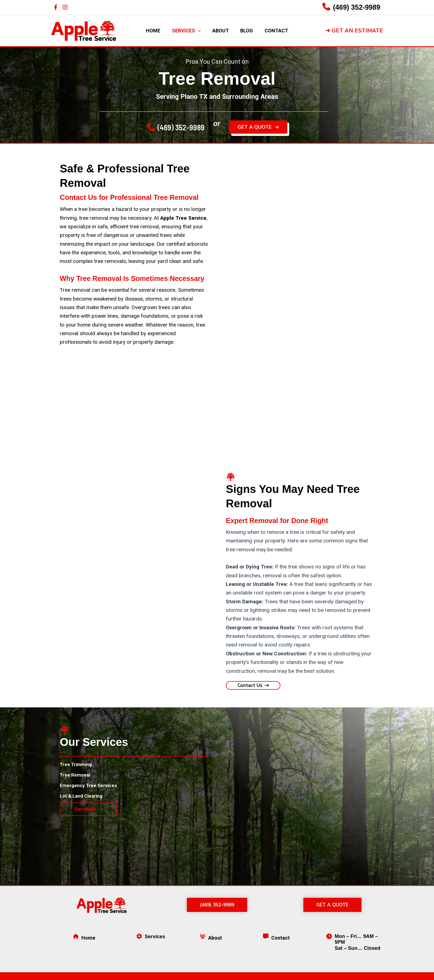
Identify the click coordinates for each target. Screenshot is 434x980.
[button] (354, 31)
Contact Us (78, 197)
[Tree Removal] (77, 776)
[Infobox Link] (351, 7)
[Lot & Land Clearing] (83, 799)
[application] (196, 31)
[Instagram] (65, 7)
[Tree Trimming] (78, 765)
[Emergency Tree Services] (91, 788)
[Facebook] (56, 7)
